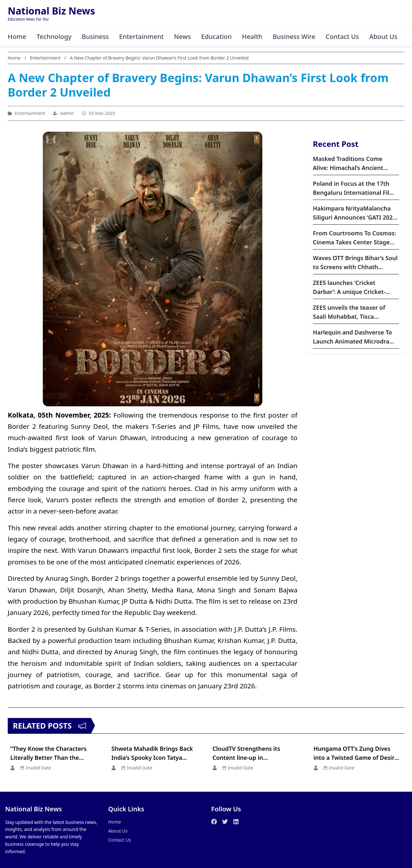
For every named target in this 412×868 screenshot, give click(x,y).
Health (253, 37)
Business (96, 37)
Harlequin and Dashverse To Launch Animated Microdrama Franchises (356, 337)
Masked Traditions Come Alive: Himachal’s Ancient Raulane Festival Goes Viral (351, 164)
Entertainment (142, 37)
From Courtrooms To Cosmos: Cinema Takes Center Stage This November (354, 238)
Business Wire (295, 37)
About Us (384, 37)
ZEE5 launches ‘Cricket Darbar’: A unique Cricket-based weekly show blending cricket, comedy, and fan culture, (353, 288)
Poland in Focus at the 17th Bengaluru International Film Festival (354, 188)
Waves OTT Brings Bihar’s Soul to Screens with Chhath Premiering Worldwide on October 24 (355, 263)
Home (17, 37)
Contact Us (343, 37)
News (183, 37)
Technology (54, 37)
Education (217, 37)
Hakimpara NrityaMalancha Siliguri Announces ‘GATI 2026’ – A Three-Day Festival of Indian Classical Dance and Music (355, 213)
